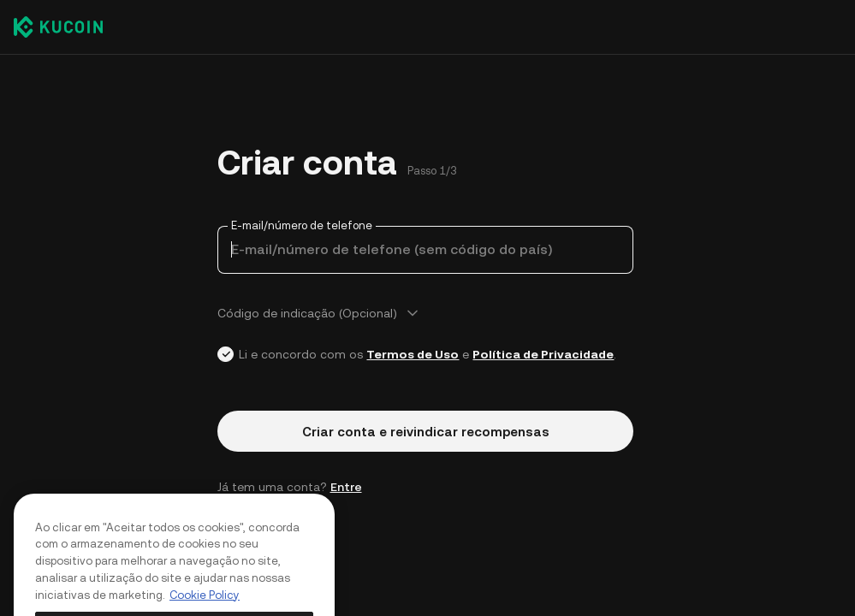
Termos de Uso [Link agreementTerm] (413, 354)
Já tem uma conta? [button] (290, 487)
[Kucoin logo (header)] (58, 27)
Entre (346, 487)
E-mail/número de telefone (302, 225)
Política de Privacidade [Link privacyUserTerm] (543, 354)
